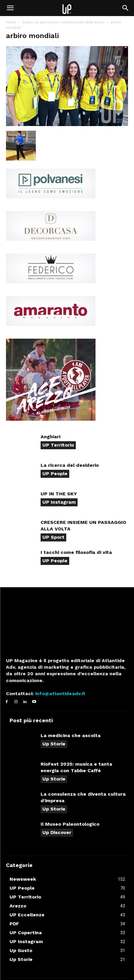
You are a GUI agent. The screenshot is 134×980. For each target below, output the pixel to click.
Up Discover (57, 832)
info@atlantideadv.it (60, 694)
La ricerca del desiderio (70, 465)
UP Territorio (58, 445)
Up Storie (54, 744)
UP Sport (53, 537)
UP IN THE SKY (59, 494)
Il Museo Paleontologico (70, 824)
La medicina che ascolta (71, 735)
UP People (55, 473)
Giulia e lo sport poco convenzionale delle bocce (63, 22)
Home (11, 22)
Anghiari (50, 437)
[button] (10, 8)
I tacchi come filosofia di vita (76, 552)
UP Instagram (59, 502)
